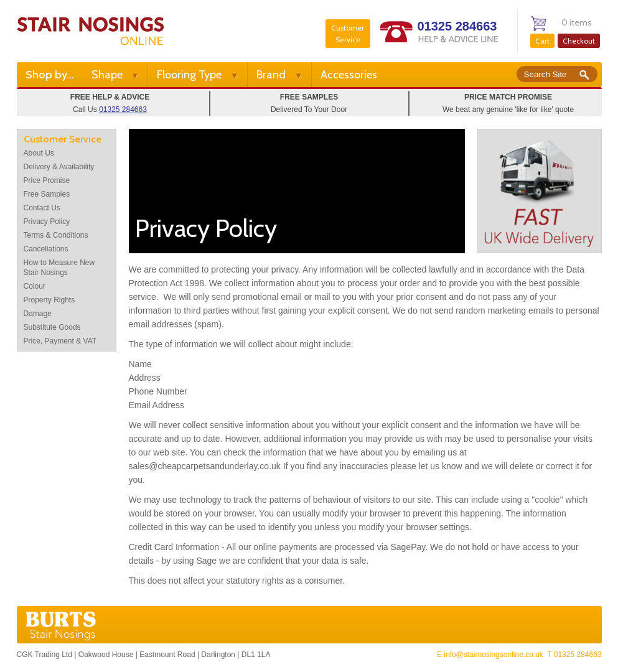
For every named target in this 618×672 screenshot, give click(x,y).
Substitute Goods (52, 327)
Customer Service (348, 34)
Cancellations (46, 249)
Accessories (349, 75)
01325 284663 (457, 26)
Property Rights (49, 300)
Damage (38, 314)
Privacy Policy (47, 222)
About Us (39, 153)
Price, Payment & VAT (60, 341)
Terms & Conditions (56, 235)
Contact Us (42, 208)
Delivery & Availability (59, 167)
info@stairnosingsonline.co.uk (494, 655)
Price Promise (47, 180)
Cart (542, 41)
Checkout (579, 41)
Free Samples (47, 194)
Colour (35, 286)
